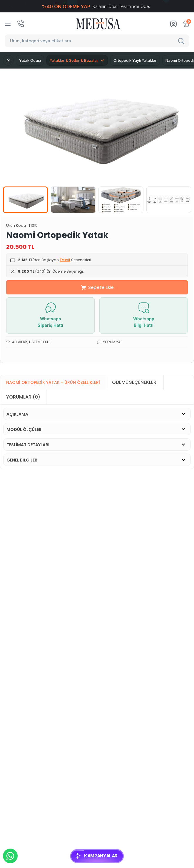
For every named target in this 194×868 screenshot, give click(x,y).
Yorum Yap (110, 342)
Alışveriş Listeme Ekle (28, 342)
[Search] (182, 41)
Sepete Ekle (97, 287)
